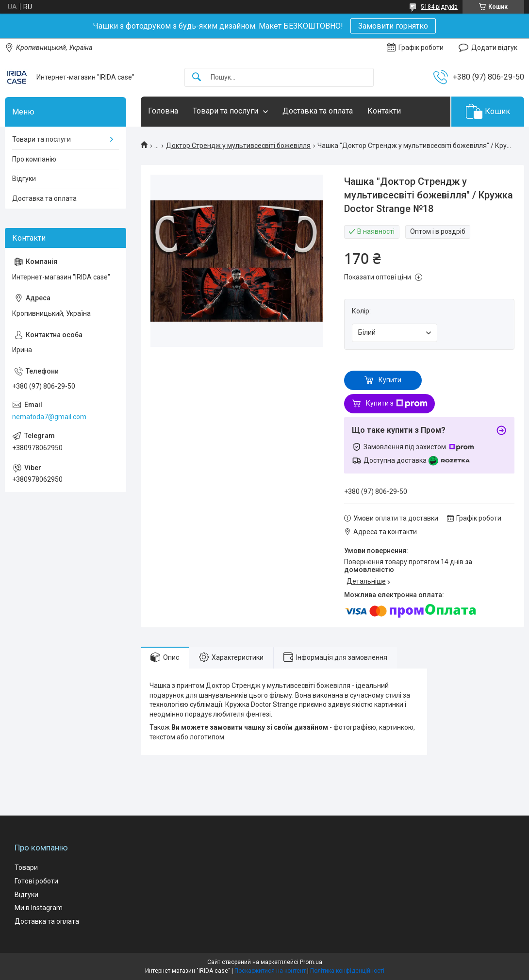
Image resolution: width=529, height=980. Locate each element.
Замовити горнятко (393, 26)
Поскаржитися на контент (270, 971)
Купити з (397, 404)
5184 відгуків (439, 7)
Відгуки (24, 179)
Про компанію (34, 159)
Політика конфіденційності (347, 971)
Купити (390, 380)
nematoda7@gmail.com (49, 417)
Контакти (384, 111)
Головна (163, 111)
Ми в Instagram (39, 908)
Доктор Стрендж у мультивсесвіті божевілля (238, 146)
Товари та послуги (225, 111)
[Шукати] (197, 77)
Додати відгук (494, 48)
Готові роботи (36, 881)
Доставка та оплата (318, 111)
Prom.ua (311, 962)
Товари (26, 867)
